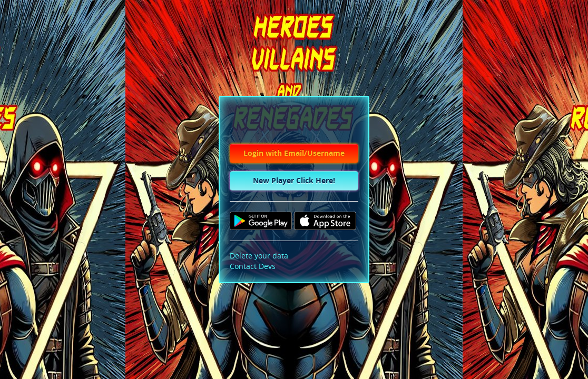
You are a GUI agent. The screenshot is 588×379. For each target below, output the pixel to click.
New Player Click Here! (294, 181)
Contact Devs (253, 267)
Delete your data (259, 256)
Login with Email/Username (294, 153)
